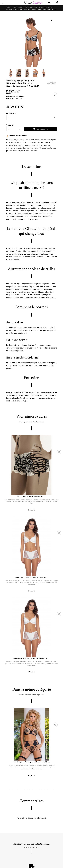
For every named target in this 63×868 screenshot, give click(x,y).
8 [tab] (30, 789)
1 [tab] (9, 789)
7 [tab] (27, 789)
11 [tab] (39, 789)
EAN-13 (9, 99)
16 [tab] (54, 789)
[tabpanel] (32, 742)
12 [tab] (42, 789)
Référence (10, 90)
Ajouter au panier (40, 129)
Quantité (10, 125)
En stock (9, 92)
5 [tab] (21, 789)
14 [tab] (48, 789)
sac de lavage (12, 395)
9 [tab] (33, 789)
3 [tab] (15, 789)
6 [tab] (24, 789)
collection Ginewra (31, 366)
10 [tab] (36, 789)
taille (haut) (11, 113)
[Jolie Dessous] (33, 3)
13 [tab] (45, 789)
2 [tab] (12, 789)
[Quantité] (14, 129)
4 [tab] (18, 789)
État (8, 94)
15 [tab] (51, 789)
